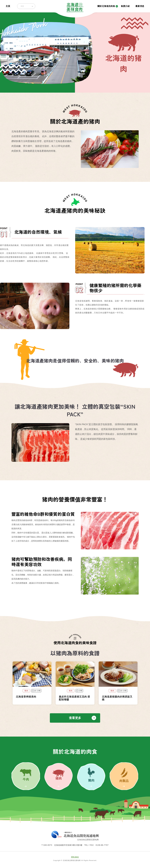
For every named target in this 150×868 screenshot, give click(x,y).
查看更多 (75, 718)
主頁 (8, 6)
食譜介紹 (125, 6)
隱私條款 (75, 857)
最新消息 (140, 6)
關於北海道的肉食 (106, 6)
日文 (22, 6)
